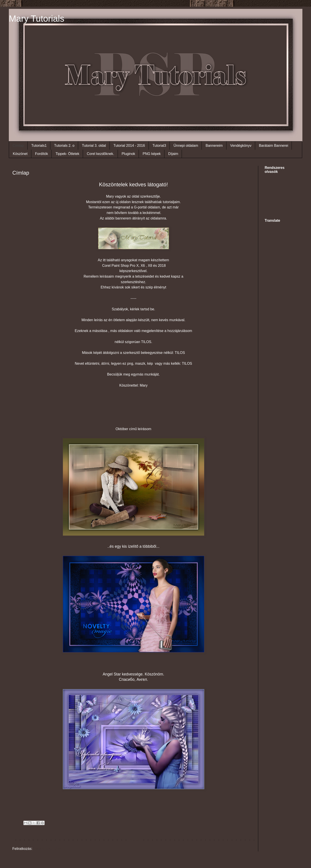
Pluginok (128, 154)
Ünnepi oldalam (186, 146)
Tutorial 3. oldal (94, 146)
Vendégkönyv (241, 146)
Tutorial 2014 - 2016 (129, 146)
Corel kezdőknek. (100, 154)
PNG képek (152, 154)
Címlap (18, 146)
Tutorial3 (159, 146)
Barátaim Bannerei (274, 146)
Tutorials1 (39, 146)
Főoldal (133, 840)
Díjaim (173, 154)
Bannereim (214, 146)
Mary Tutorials (37, 19)
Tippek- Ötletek (67, 154)
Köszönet (20, 154)
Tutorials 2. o (64, 146)
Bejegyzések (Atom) (49, 849)
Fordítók (42, 154)
